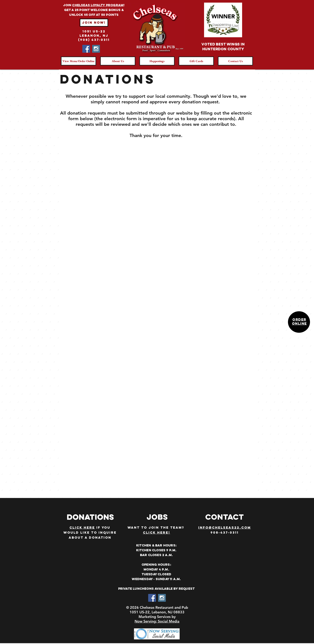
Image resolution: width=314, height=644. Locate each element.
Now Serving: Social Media (157, 621)
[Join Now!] (94, 23)
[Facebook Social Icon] (86, 49)
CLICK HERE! (157, 532)
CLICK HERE (82, 527)
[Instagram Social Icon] (96, 49)
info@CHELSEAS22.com (225, 527)
